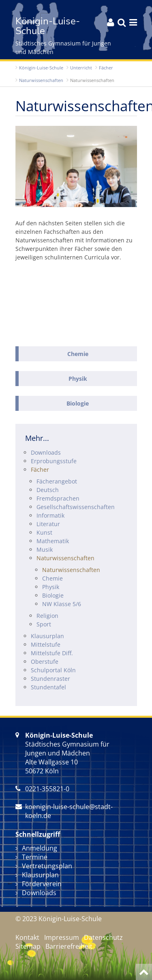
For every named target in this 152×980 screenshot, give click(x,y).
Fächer (106, 68)
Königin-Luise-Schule (41, 68)
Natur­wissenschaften (41, 80)
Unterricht (81, 68)
